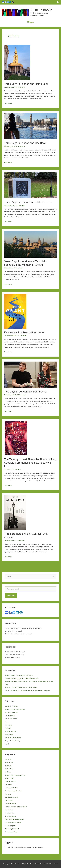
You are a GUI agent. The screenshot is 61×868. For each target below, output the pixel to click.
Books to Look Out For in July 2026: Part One (19, 675)
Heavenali (8, 794)
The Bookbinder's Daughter (13, 822)
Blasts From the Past (11, 706)
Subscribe (11, 596)
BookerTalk (8, 766)
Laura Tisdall (9, 800)
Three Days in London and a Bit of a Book (28, 202)
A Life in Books (41, 10)
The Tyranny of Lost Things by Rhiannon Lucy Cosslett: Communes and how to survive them (30, 463)
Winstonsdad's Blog (11, 832)
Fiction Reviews (10, 716)
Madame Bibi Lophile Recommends (16, 807)
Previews (8, 728)
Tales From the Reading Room (14, 819)
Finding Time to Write (11, 788)
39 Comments (20, 146)
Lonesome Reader (10, 804)
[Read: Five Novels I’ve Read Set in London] (15, 311)
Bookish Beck (9, 769)
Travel (7, 744)
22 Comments (22, 395)
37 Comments (20, 205)
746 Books (8, 759)
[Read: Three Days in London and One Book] (31, 126)
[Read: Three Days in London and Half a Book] (17, 63)
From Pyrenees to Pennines (13, 791)
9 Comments (17, 469)
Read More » (8, 103)
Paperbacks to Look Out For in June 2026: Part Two (21, 687)
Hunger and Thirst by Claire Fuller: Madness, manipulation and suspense (27, 691)
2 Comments (21, 540)
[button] (58, 2)
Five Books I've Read (11, 719)
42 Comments (22, 336)
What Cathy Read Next (12, 829)
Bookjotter (8, 772)
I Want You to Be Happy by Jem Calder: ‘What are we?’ (22, 678)
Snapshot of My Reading (12, 741)
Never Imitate (9, 810)
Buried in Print (9, 778)
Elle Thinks (8, 785)
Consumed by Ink (10, 781)
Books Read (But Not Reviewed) (15, 709)
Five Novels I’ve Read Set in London (25, 332)
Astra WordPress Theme (50, 864)
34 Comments (20, 87)
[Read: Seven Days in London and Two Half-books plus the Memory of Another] (31, 244)
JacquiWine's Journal (11, 797)
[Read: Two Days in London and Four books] (31, 375)
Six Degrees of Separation (13, 738)
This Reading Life (10, 826)
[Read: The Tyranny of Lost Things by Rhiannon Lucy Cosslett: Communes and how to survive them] (16, 438)
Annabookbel (9, 763)
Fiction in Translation (11, 712)
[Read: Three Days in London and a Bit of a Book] (31, 185)
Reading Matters (10, 813)
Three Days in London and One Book (25, 143)
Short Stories (9, 734)
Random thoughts (10, 731)
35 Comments (18, 268)
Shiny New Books (10, 816)
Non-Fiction (8, 725)
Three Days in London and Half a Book (27, 84)
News (7, 722)
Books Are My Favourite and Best (15, 775)
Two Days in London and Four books (25, 392)
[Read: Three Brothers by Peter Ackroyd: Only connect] (15, 512)
